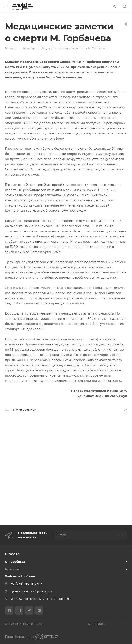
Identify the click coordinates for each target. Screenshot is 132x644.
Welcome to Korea (20, 576)
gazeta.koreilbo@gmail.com (31, 591)
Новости (12, 569)
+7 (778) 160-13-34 (25, 584)
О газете (12, 554)
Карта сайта (96, 624)
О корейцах (15, 562)
